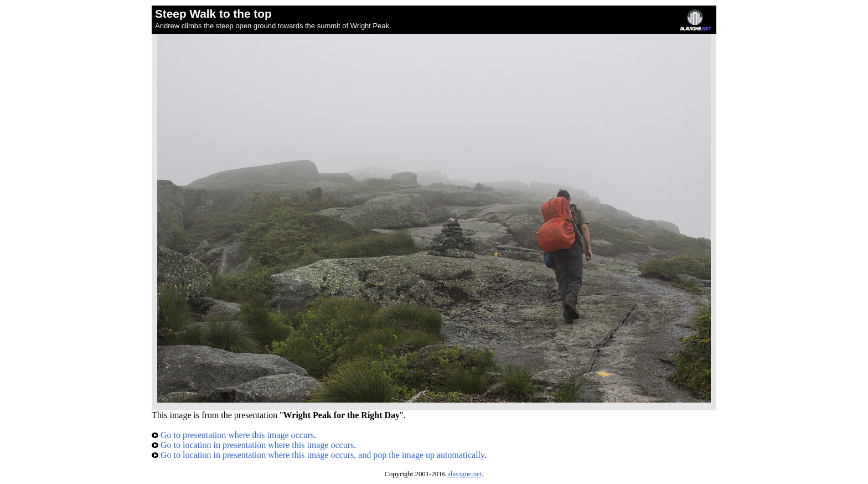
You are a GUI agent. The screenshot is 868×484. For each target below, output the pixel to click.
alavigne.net (464, 474)
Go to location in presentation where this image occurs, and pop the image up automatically (318, 455)
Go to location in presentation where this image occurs (253, 445)
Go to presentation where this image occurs (233, 435)
